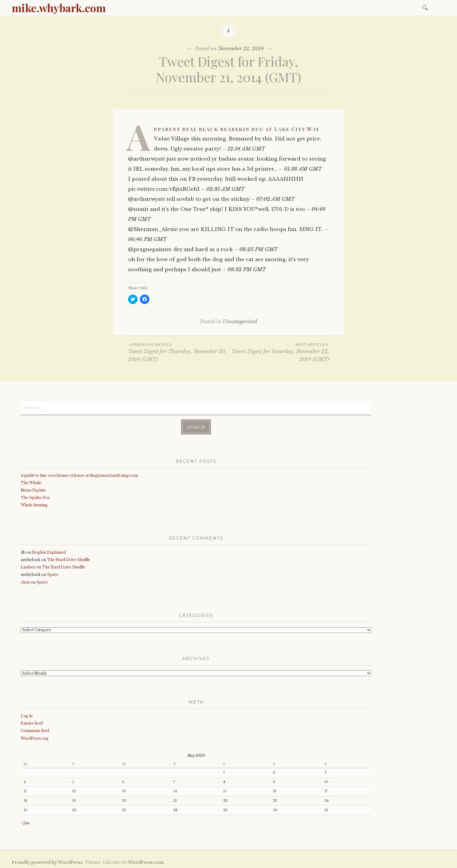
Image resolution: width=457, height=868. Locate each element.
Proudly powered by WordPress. (48, 861)
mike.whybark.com (59, 8)
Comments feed (35, 730)
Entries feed (32, 723)
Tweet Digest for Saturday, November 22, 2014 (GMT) (279, 352)
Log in (27, 715)
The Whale (31, 482)
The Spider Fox (35, 497)
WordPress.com (146, 861)
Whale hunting (34, 504)
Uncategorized (240, 322)
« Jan (25, 822)
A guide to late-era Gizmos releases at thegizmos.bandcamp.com (79, 475)
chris (25, 581)
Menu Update (33, 490)
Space (53, 574)
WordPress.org (35, 737)
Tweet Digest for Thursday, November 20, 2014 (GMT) (178, 352)
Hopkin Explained (49, 552)
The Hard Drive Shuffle (69, 559)
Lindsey (28, 566)
